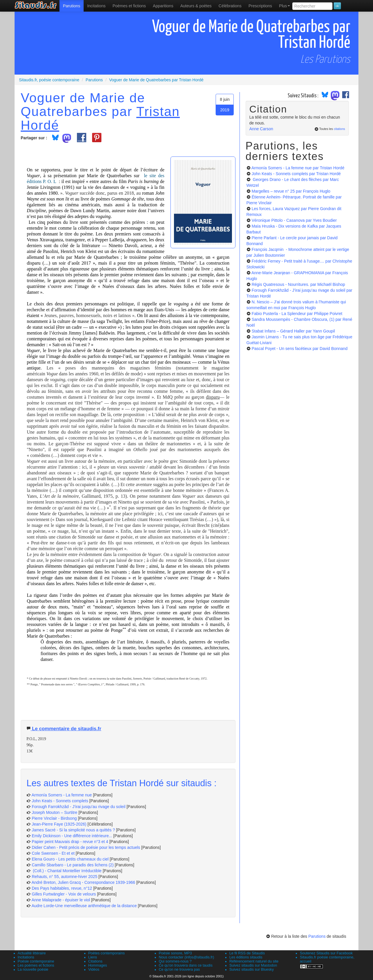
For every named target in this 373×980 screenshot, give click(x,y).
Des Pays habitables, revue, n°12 (62, 888)
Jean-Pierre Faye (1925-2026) (59, 824)
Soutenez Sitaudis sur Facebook (326, 953)
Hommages (98, 965)
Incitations (26, 957)
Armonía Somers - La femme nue (62, 795)
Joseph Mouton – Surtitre (54, 812)
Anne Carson (261, 129)
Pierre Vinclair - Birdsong (54, 818)
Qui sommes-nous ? (175, 961)
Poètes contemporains (107, 953)
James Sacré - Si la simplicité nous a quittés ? (73, 830)
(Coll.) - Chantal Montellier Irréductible (67, 871)
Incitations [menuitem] (96, 6)
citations (339, 129)
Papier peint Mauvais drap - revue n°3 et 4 (70, 842)
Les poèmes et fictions (36, 965)
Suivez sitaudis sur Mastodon (253, 965)
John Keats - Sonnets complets (60, 801)
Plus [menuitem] (285, 6)
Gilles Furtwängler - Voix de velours (64, 894)
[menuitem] (72, 6)
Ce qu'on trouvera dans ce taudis (186, 965)
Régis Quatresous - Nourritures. (298, 284)
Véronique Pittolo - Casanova (294, 220)
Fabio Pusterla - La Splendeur (297, 314)
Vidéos (94, 970)
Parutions (72, 6)
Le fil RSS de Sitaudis (247, 953)
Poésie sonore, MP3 (175, 953)
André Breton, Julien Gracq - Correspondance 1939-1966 (83, 882)
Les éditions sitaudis (246, 957)
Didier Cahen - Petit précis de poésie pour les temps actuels (86, 847)
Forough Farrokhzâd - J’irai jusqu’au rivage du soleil (79, 807)
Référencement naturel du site (254, 961)
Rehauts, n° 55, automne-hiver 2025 (65, 877)
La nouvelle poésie (33, 970)
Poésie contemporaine (36, 961)
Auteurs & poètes (196, 6)
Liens (93, 957)
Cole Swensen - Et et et (53, 853)
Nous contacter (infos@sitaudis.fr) (186, 957)
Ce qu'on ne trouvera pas (179, 970)
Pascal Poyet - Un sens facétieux (299, 349)
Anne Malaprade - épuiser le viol (61, 900)
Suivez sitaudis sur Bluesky (252, 970)
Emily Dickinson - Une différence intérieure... (72, 836)
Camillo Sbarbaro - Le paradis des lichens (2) (73, 865)
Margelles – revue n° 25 (291, 191)
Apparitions (163, 6)
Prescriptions (260, 6)
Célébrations (230, 6)
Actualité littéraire (32, 953)
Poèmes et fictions (129, 6)
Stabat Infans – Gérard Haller (293, 331)
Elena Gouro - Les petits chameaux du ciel (70, 859)
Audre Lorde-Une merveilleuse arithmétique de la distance (84, 906)
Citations (95, 961)
